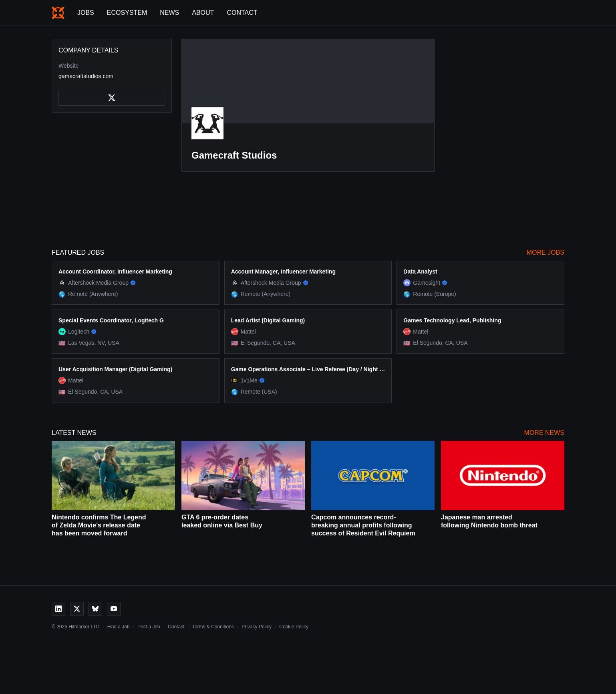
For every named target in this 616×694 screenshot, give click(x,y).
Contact (242, 13)
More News (544, 433)
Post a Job (149, 627)
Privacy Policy (257, 627)
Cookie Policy (294, 627)
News (169, 13)
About (203, 13)
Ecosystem (127, 13)
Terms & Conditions (213, 627)
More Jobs (546, 252)
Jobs (86, 13)
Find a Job (119, 627)
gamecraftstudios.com (86, 76)
